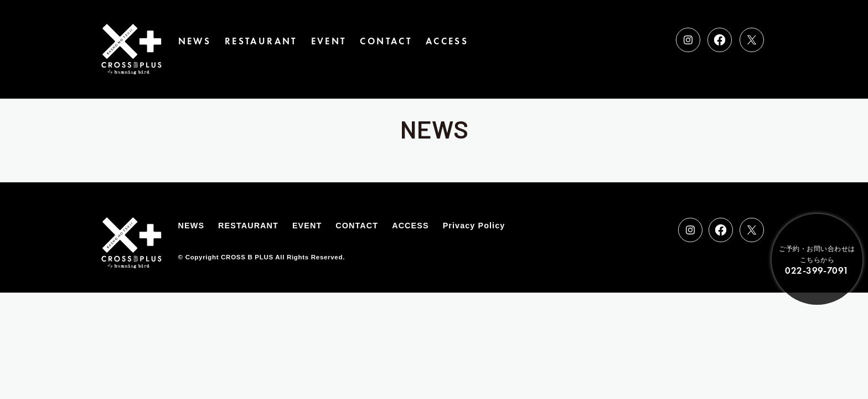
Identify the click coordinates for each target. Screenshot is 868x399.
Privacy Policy (474, 226)
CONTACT (386, 41)
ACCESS (447, 41)
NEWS (195, 41)
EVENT (329, 41)
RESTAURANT (261, 41)
